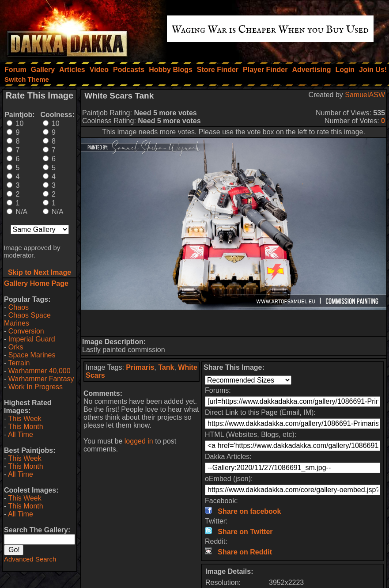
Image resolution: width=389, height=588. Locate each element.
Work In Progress (36, 387)
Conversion (26, 331)
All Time (21, 434)
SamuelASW (365, 95)
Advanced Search (30, 559)
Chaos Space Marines (27, 319)
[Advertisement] (234, 323)
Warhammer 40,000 (40, 371)
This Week (25, 419)
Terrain (19, 363)
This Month (25, 427)
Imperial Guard (32, 339)
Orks (16, 347)
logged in (139, 441)
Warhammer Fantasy (41, 379)
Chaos (19, 307)
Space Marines (32, 355)
